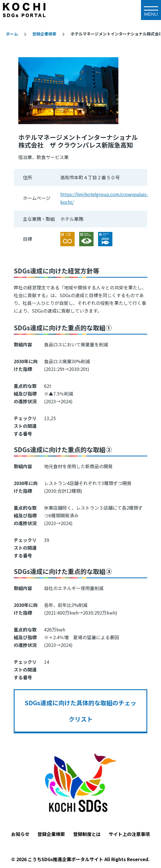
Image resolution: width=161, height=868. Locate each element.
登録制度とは (87, 834)
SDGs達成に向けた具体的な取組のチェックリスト (80, 711)
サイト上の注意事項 (129, 834)
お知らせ (20, 834)
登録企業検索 (44, 34)
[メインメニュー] (151, 10)
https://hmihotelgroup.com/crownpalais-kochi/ (104, 198)
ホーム (12, 34)
